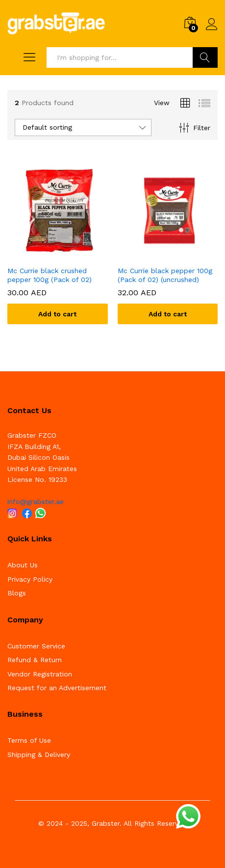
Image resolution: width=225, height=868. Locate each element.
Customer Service (36, 646)
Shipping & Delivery (39, 755)
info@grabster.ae (36, 502)
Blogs (17, 593)
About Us (23, 565)
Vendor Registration (40, 674)
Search (205, 57)
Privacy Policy (30, 579)
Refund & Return (35, 660)
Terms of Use (29, 740)
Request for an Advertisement (57, 688)
